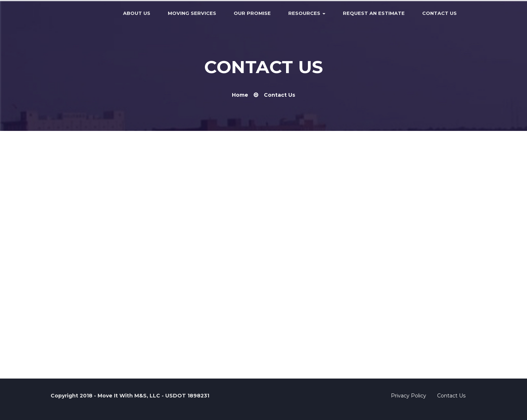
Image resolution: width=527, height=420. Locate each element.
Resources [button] (307, 13)
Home (240, 95)
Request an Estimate (374, 13)
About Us (137, 13)
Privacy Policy (409, 396)
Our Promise (252, 13)
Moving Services (192, 13)
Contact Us (439, 13)
